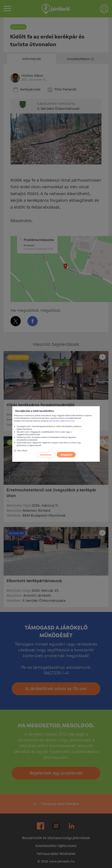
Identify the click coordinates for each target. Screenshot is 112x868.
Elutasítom (46, 455)
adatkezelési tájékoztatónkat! (62, 421)
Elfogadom (66, 455)
